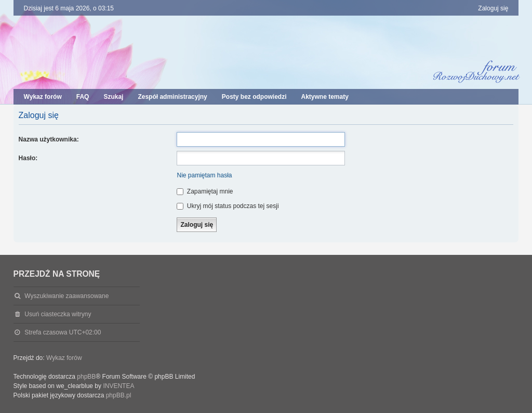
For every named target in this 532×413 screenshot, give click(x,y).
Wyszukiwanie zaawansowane (66, 296)
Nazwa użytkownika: (49, 139)
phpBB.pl (119, 395)
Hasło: (28, 158)
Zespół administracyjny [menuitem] (172, 97)
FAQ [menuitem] (83, 97)
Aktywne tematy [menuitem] (324, 97)
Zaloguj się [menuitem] (493, 8)
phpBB (86, 377)
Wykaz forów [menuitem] (43, 97)
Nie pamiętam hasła (204, 175)
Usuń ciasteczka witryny (58, 314)
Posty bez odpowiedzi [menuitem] (254, 97)
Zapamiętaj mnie (205, 191)
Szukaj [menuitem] (113, 97)
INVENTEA (118, 386)
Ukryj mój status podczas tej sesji (228, 206)
